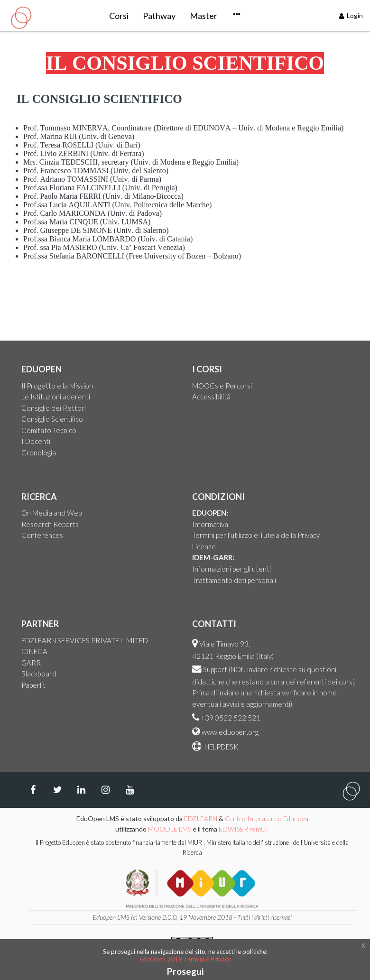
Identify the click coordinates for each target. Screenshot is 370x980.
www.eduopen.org (230, 732)
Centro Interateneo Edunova (267, 818)
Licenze (204, 546)
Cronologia (39, 453)
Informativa (210, 524)
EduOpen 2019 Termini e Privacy (185, 959)
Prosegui (185, 971)
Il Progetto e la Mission (57, 386)
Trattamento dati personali (234, 580)
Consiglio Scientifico (52, 419)
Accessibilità (211, 397)
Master (162, 16)
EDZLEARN (201, 818)
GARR (31, 663)
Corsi (78, 16)
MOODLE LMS (170, 829)
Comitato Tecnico (49, 430)
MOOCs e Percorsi (222, 386)
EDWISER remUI (244, 829)
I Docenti (36, 441)
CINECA (34, 651)
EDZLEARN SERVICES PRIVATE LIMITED (85, 640)
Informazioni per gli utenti (231, 569)
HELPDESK (221, 747)
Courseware (213, 16)
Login (351, 15)
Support (215, 669)
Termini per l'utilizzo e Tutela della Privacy (256, 535)
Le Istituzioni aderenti (56, 397)
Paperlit (33, 685)
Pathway (118, 16)
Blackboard (39, 674)
